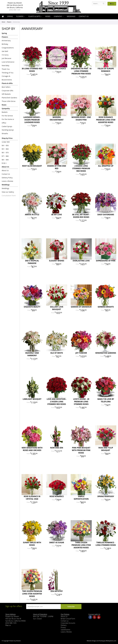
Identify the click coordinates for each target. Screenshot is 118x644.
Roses (48, 16)
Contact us (65, 621)
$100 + (4, 163)
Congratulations (8, 48)
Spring (10, 16)
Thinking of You (8, 73)
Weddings (71, 16)
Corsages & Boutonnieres (7, 78)
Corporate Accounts (68, 623)
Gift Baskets (6, 94)
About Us (5, 167)
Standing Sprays (8, 130)
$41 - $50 (5, 145)
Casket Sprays (7, 126)
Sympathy (58, 16)
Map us (8, 625)
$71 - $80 (5, 156)
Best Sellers (6, 87)
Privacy (63, 627)
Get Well (5, 51)
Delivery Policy (7, 178)
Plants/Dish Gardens (9, 98)
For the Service (7, 116)
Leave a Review (7, 181)
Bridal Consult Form (68, 619)
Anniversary (6, 41)
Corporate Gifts (7, 91)
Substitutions (65, 630)
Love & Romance (8, 62)
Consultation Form (9, 196)
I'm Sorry (5, 55)
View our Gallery (8, 192)
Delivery (64, 625)
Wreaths (5, 133)
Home (3, 22)
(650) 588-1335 (15, 10)
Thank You (6, 69)
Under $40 (6, 142)
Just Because (6, 58)
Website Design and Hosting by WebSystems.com (102, 641)
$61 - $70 (5, 153)
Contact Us (84, 16)
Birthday (5, 44)
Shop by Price (7, 138)
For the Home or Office (8, 121)
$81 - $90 (5, 160)
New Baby (5, 65)
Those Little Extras (9, 101)
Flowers (20, 16)
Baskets (5, 112)
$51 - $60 (5, 149)
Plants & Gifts (34, 16)
